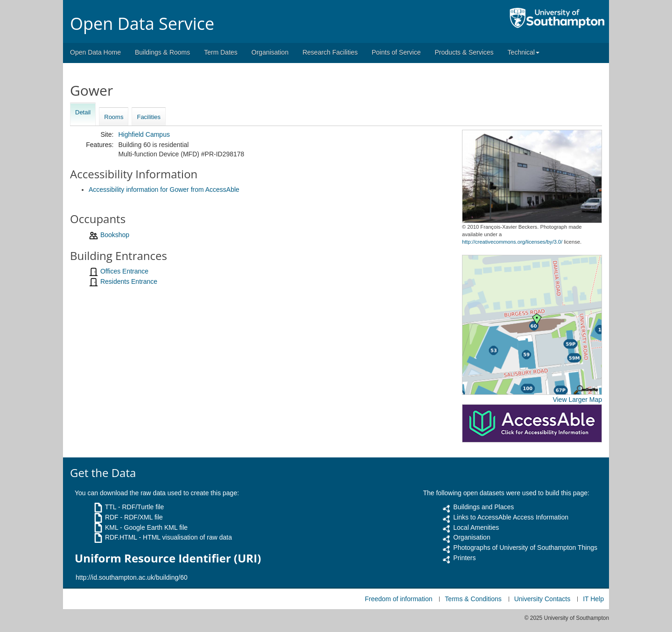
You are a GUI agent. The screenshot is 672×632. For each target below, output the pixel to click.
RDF (112, 517)
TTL (111, 507)
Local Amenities (476, 527)
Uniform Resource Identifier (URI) (168, 558)
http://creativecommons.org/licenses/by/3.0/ (512, 242)
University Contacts (542, 599)
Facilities (149, 117)
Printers (464, 558)
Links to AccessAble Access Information (511, 517)
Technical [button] (524, 52)
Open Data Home (95, 52)
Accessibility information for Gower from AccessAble (164, 190)
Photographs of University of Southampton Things (525, 548)
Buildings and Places (483, 507)
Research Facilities (330, 52)
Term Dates (221, 52)
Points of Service (396, 52)
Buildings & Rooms (162, 52)
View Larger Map (577, 400)
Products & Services (464, 52)
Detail (83, 112)
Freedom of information (399, 599)
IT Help (593, 599)
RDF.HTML (121, 537)
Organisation (270, 52)
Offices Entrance (124, 271)
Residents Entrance (129, 281)
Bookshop (115, 235)
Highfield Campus (144, 134)
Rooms (114, 117)
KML (112, 527)
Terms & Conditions (473, 599)
